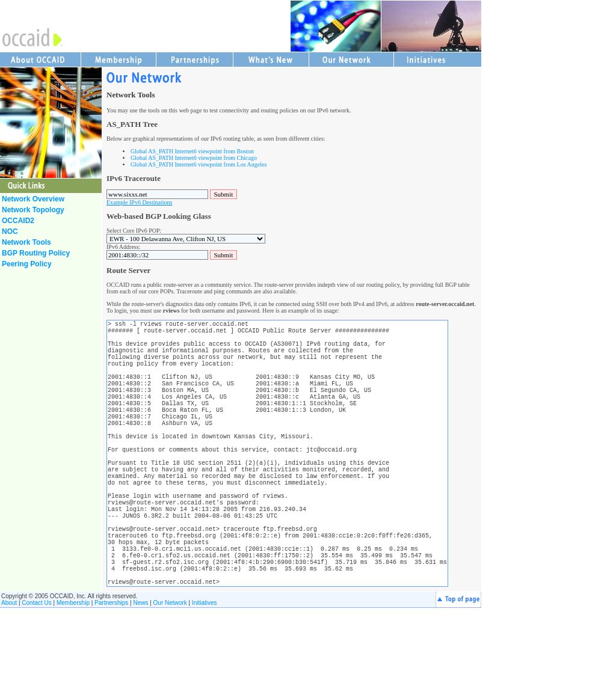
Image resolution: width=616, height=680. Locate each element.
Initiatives (205, 675)
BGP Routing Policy (36, 253)
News (140, 675)
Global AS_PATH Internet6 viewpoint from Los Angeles (199, 164)
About (9, 675)
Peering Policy (27, 264)
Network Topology (33, 210)
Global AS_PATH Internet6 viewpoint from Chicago (194, 158)
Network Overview (33, 199)
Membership (73, 675)
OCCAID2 (18, 221)
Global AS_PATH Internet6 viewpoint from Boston (192, 151)
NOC (10, 231)
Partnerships (111, 675)
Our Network (170, 675)
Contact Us (36, 675)
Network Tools (26, 242)
